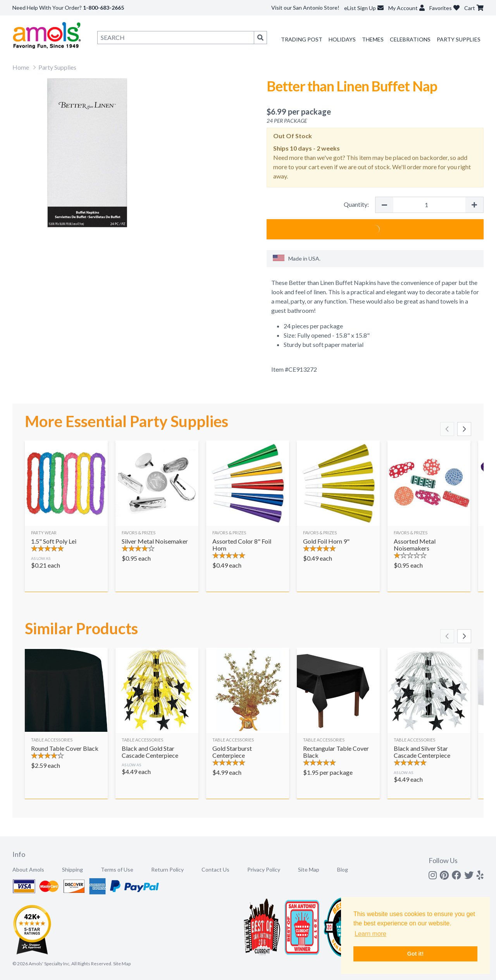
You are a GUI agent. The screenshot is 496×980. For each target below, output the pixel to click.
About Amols (28, 869)
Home (21, 67)
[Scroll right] (464, 429)
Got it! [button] (415, 954)
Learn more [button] (370, 934)
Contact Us (215, 869)
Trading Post (302, 39)
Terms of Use (117, 869)
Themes (373, 39)
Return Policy (167, 869)
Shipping (72, 869)
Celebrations (410, 39)
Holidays (342, 39)
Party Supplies (459, 39)
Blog (343, 869)
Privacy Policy (264, 869)
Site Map (309, 869)
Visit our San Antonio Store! (305, 8)
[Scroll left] (447, 429)
